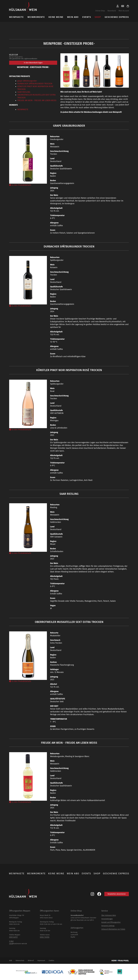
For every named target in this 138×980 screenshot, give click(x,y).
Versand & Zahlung (108, 926)
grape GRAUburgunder (27, 81)
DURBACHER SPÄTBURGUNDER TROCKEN (35, 84)
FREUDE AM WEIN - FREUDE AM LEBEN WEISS (37, 100)
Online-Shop (100, 11)
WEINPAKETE (23, 109)
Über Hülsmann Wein (109, 915)
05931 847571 (13, 937)
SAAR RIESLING (24, 92)
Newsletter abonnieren (117, 894)
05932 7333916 (45, 937)
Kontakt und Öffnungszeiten (111, 922)
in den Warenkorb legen (33, 63)
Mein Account (124, 11)
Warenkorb (112, 11)
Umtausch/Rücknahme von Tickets (113, 929)
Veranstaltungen (107, 919)
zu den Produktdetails (20, 185)
